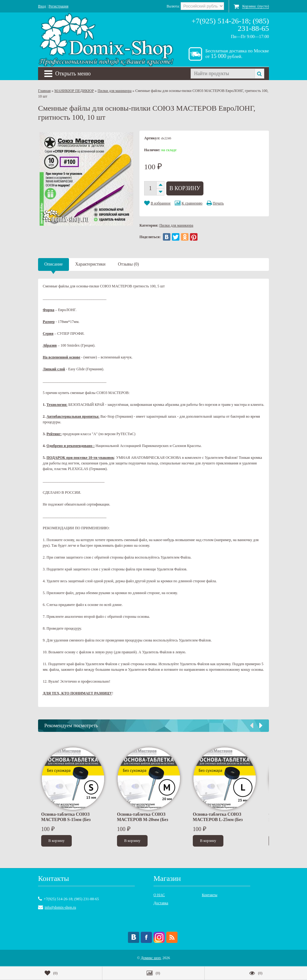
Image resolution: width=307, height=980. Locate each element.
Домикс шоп (151, 958)
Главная (44, 91)
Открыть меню (68, 74)
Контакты (210, 895)
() (51, 973)
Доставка (161, 903)
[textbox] (223, 74)
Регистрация (59, 6)
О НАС (159, 895)
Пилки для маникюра (115, 91)
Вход (42, 6)
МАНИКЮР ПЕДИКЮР (74, 91)
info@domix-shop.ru (60, 907)
